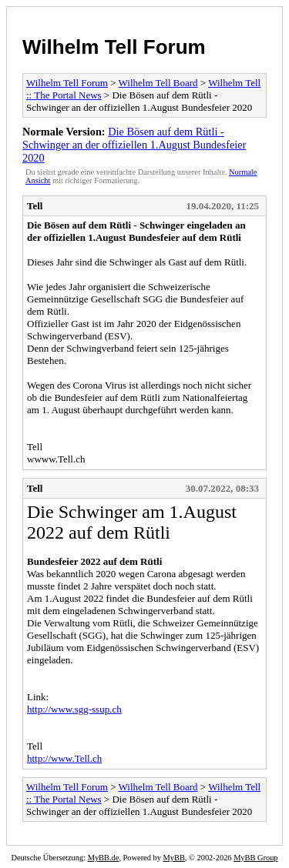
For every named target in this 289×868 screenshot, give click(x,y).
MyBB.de (104, 858)
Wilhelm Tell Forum (114, 47)
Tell (35, 206)
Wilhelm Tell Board (158, 83)
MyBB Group (255, 858)
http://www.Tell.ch (64, 758)
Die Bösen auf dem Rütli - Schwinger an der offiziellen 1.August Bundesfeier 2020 (134, 145)
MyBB (174, 858)
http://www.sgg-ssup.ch (74, 709)
